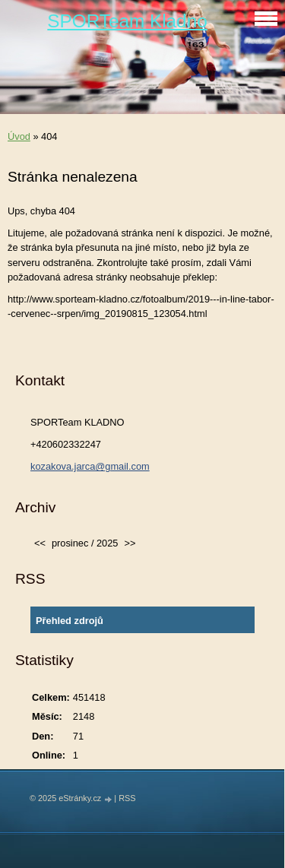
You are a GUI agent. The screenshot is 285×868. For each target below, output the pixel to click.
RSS (127, 798)
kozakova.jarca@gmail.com (90, 466)
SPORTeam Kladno (127, 21)
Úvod (19, 136)
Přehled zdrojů (70, 621)
